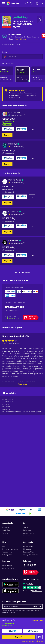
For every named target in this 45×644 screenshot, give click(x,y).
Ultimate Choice (15, 180)
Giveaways (27, 549)
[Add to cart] (39, 637)
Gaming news (28, 546)
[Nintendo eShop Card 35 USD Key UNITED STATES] (22, 74)
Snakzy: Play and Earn (31, 555)
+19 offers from (32, 641)
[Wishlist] (32, 3)
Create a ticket (7, 552)
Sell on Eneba (7, 565)
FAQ (4, 546)
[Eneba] (13, 3)
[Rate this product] (10, 416)
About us (6, 527)
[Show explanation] (24, 147)
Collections (27, 530)
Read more (22, 459)
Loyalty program (29, 533)
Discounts (27, 536)
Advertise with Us (8, 568)
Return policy (7, 555)
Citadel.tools (13, 212)
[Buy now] (12, 631)
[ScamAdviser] (14, 307)
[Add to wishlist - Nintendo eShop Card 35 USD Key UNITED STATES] (40, 20)
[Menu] (3, 3)
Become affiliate (29, 552)
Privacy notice (34, 610)
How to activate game (10, 549)
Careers (5, 533)
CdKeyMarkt (13, 241)
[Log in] (42, 3)
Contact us (6, 530)
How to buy (27, 527)
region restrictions (19, 39)
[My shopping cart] (37, 3)
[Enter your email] (17, 606)
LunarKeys (13, 144)
